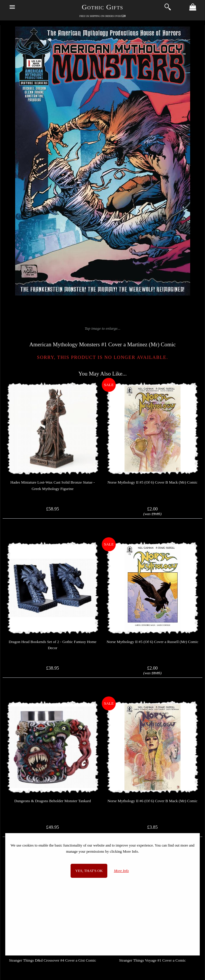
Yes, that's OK (89, 871)
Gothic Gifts (103, 7)
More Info (121, 871)
